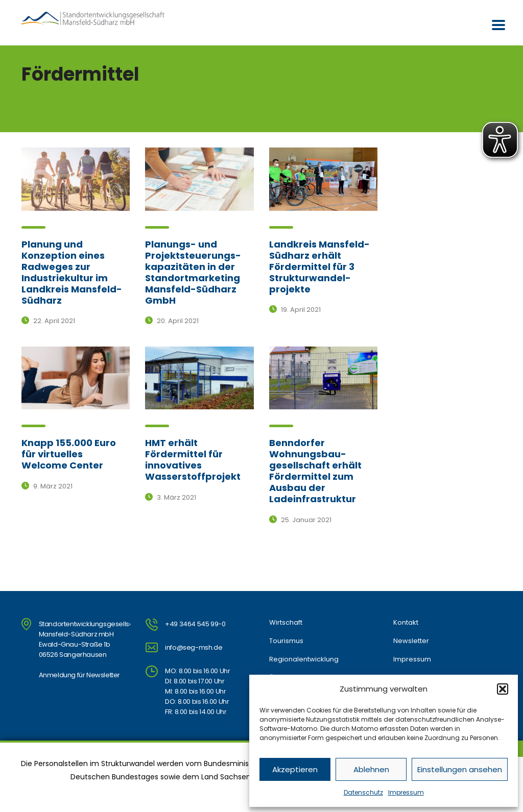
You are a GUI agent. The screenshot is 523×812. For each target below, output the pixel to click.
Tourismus (286, 641)
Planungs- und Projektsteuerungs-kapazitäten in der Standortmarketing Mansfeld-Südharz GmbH (193, 272)
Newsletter (411, 641)
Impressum (406, 792)
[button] (503, 689)
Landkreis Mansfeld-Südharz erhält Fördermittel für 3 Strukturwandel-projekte (319, 267)
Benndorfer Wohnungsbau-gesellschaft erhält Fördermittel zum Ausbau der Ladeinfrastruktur (315, 471)
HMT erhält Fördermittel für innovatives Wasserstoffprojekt (193, 460)
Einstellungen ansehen (460, 769)
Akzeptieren (295, 769)
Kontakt (406, 623)
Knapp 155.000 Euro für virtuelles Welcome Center (69, 454)
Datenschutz (363, 792)
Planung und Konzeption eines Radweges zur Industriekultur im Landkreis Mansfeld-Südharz (72, 272)
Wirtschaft (286, 623)
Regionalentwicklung (304, 659)
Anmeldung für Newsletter (79, 675)
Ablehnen (371, 769)
